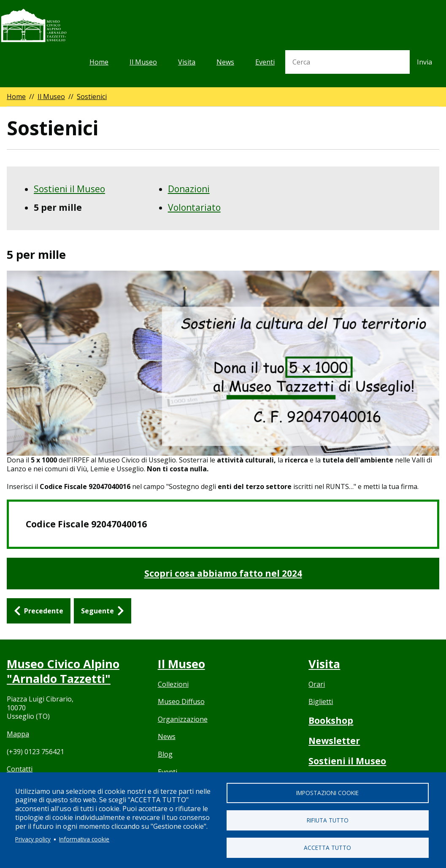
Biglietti (321, 701)
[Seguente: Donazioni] (103, 611)
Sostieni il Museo (69, 189)
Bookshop (331, 720)
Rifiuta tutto (328, 820)
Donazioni (189, 189)
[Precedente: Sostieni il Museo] (39, 611)
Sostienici (92, 97)
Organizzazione (183, 719)
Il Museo (143, 62)
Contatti (20, 769)
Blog (165, 754)
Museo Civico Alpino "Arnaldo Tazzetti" (63, 671)
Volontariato (194, 207)
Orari (317, 684)
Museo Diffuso (181, 701)
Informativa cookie (84, 839)
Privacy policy (33, 839)
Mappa (18, 734)
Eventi (265, 62)
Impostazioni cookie (327, 793)
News (225, 62)
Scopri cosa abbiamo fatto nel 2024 (223, 573)
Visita (187, 62)
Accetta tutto (327, 848)
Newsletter (334, 741)
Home (99, 62)
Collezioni (173, 684)
